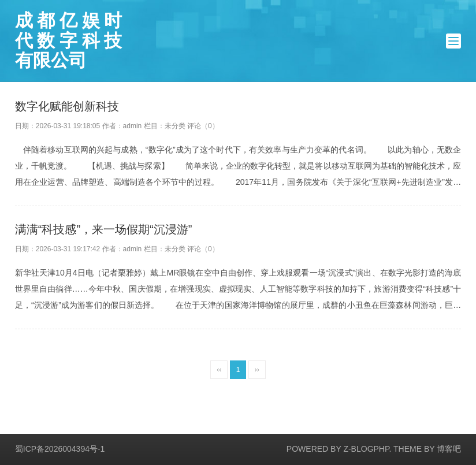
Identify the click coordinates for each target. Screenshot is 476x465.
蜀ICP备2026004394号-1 (60, 449)
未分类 (175, 126)
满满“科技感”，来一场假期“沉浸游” (104, 229)
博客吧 (449, 449)
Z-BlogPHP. (367, 449)
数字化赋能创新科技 (67, 106)
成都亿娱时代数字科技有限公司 (68, 41)
